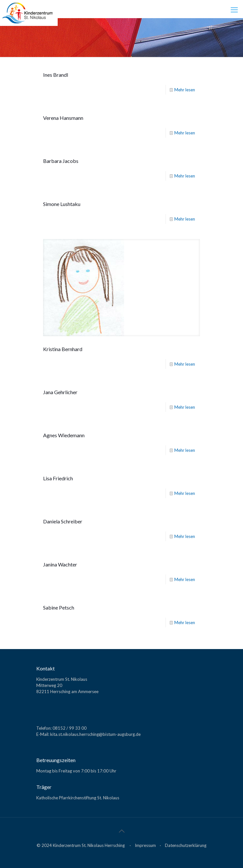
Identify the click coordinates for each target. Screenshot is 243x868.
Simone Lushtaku (62, 204)
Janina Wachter (60, 564)
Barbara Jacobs (61, 161)
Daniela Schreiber (63, 521)
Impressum (145, 845)
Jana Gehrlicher (60, 392)
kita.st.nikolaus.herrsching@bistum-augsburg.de (95, 734)
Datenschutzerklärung (186, 845)
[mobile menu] (234, 10)
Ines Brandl (56, 75)
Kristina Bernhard (63, 349)
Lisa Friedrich (58, 478)
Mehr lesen (185, 90)
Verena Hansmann (63, 118)
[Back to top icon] (121, 831)
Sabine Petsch (59, 607)
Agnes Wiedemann (64, 435)
